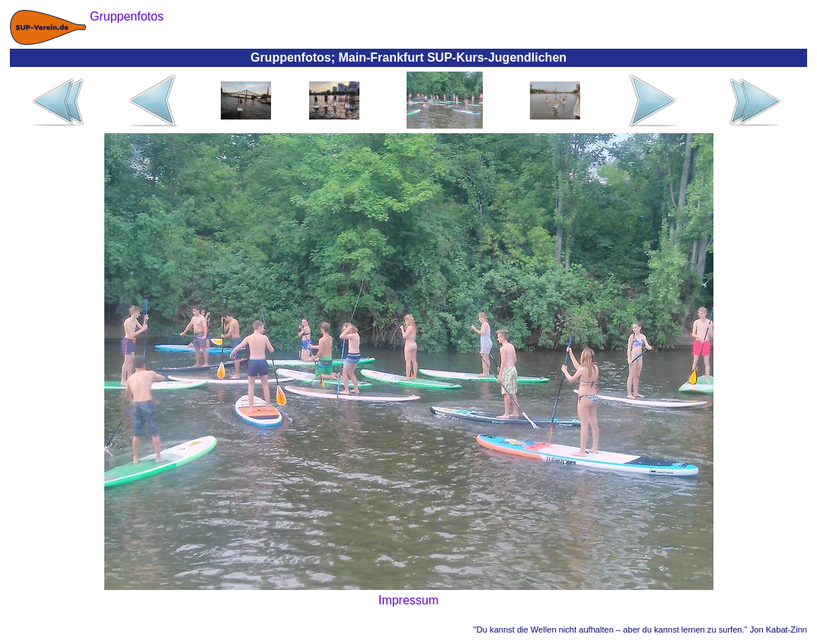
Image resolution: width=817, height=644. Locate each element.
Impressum (408, 600)
